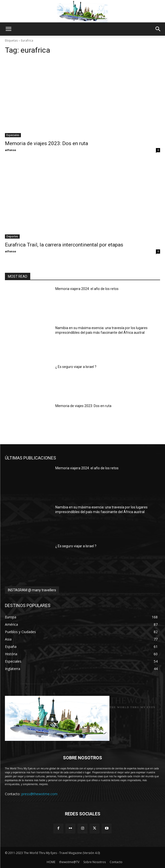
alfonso (10, 150)
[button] (8, 29)
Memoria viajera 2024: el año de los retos (87, 289)
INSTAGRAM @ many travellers (32, 590)
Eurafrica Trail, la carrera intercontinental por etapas (64, 245)
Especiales (13, 135)
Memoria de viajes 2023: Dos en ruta (46, 143)
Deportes (12, 236)
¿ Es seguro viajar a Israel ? (76, 367)
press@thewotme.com (39, 794)
